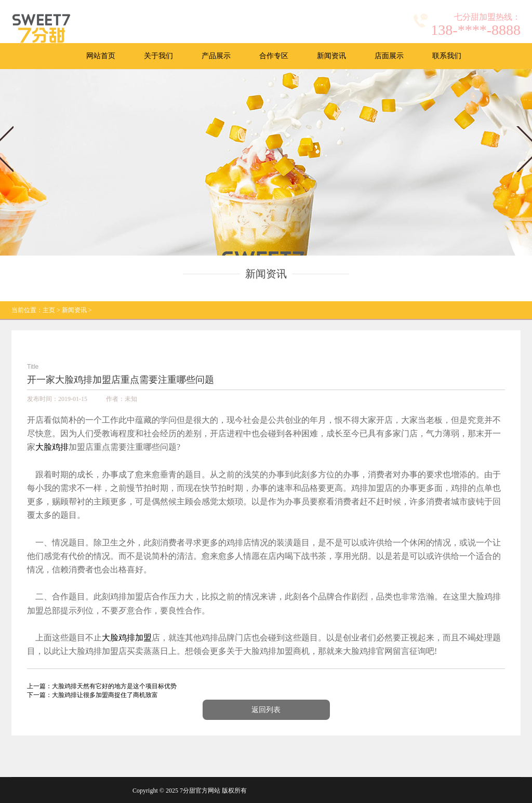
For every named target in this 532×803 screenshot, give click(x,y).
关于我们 (158, 56)
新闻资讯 (331, 56)
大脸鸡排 (52, 447)
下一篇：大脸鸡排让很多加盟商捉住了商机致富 (92, 695)
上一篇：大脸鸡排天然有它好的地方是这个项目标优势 (102, 686)
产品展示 (216, 56)
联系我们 (447, 56)
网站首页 (101, 56)
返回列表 (266, 710)
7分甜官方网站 (200, 791)
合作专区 (274, 56)
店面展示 (389, 56)
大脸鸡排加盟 (127, 638)
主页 (49, 310)
